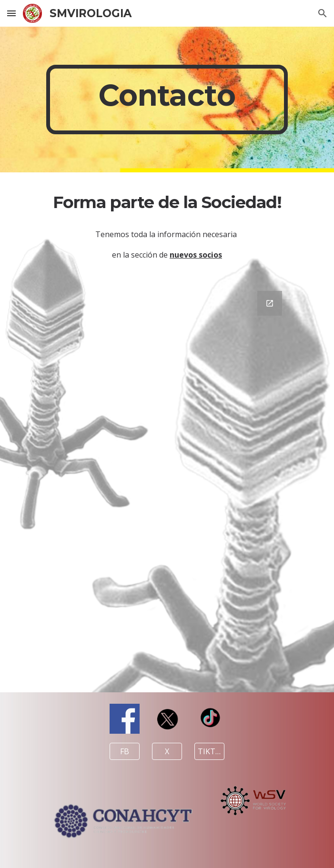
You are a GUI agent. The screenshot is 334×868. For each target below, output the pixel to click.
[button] (11, 13)
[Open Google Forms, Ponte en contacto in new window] (270, 303)
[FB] (124, 751)
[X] (167, 751)
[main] (167, 100)
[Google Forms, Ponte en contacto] (167, 486)
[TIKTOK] (209, 751)
